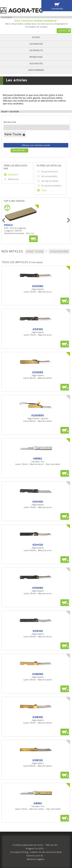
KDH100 (38, 502)
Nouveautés (36, 64)
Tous (44, 190)
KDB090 (38, 674)
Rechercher (19, 150)
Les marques (36, 44)
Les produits (36, 51)
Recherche (10, 122)
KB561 (38, 803)
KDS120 (38, 631)
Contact (63, 31)
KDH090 (38, 286)
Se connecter (7, 17)
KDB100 (38, 717)
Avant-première (36, 70)
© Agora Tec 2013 (35, 848)
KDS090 (38, 588)
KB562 (38, 459)
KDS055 (38, 372)
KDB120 (38, 760)
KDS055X (38, 415)
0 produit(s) (57, 9)
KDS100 (38, 329)
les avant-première (51, 186)
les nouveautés (49, 176)
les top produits (50, 181)
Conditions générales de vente (28, 845)
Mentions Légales (36, 859)
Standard (13, 175)
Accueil (36, 37)
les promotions (49, 172)
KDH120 (38, 545)
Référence (14, 179)
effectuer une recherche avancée (36, 145)
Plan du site (51, 845)
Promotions (36, 57)
